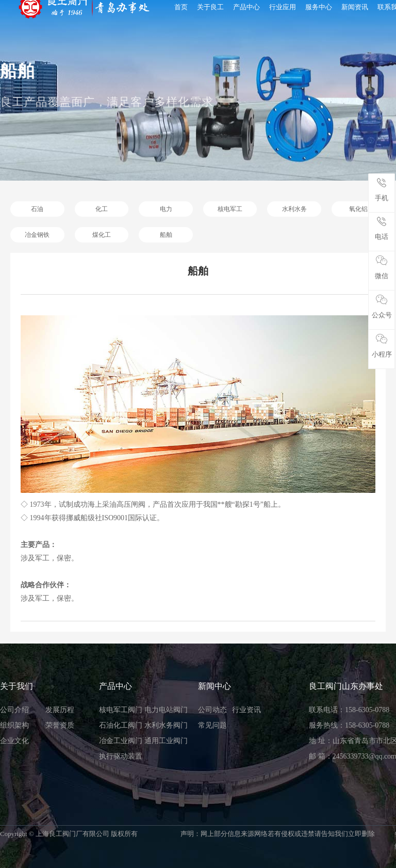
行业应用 (283, 7)
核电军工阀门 (121, 710)
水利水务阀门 (166, 725)
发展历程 (60, 710)
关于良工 (210, 7)
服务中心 (319, 7)
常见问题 (212, 725)
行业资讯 (246, 710)
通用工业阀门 (166, 741)
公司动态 (212, 710)
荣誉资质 (60, 725)
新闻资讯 (355, 7)
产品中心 (246, 7)
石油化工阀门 (121, 725)
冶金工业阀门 (121, 741)
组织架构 (14, 725)
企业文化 (14, 741)
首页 (181, 7)
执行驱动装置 (121, 756)
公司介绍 (14, 710)
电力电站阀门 (166, 710)
